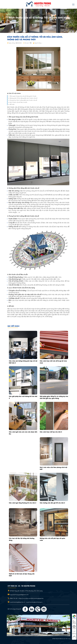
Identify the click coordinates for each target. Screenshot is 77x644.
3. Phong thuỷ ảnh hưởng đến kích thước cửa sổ (23, 100)
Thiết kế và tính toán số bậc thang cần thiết (22, 575)
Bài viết (45, 25)
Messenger (74, 632)
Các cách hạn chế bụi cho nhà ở (51, 432)
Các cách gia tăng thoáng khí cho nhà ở (23, 503)
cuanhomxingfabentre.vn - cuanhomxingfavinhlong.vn (26, 602)
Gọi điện (74, 627)
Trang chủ (36, 25)
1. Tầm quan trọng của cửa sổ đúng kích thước (22, 96)
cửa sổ (15, 121)
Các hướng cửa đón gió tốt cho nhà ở (52, 503)
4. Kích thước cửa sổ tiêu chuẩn (18, 102)
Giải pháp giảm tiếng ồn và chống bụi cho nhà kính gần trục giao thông (54, 397)
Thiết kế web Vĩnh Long (65, 639)
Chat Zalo (74, 622)
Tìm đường (74, 617)
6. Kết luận (11, 104)
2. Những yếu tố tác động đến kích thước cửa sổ (23, 98)
